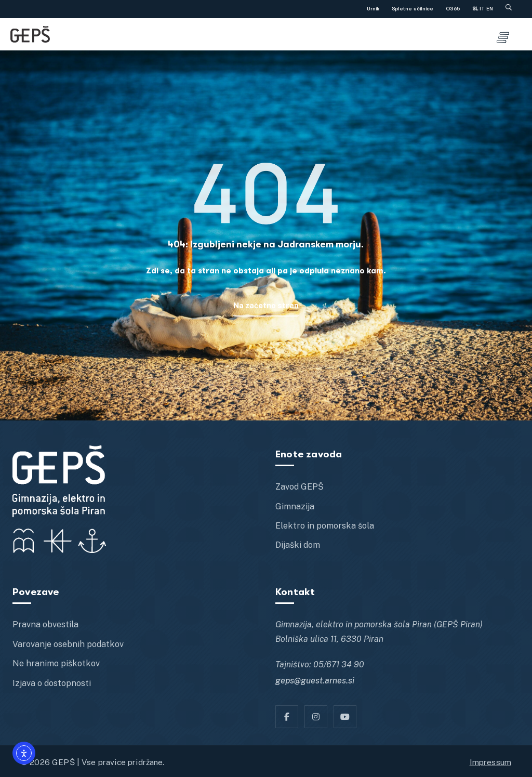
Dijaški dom (298, 545)
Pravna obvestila (45, 624)
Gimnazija (295, 506)
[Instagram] (316, 717)
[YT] (345, 717)
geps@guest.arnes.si (315, 681)
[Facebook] (287, 717)
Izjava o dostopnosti (52, 683)
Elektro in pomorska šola (325, 526)
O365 (453, 9)
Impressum (490, 762)
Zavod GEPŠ (300, 487)
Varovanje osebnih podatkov (68, 644)
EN (490, 9)
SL (475, 9)
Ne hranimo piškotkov (56, 663)
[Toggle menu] (503, 34)
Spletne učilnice (413, 9)
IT (482, 9)
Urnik (373, 9)
